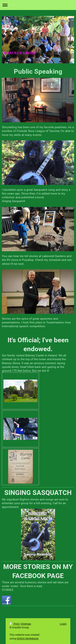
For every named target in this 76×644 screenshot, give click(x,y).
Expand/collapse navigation (38, 5)
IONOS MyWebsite (28, 638)
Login (63, 624)
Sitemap (26, 624)
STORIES (8, 590)
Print (15, 624)
